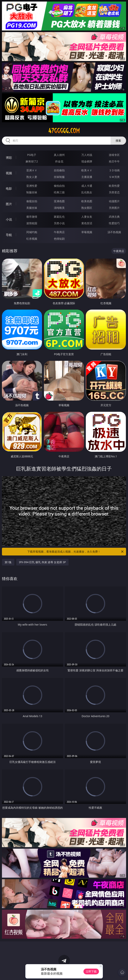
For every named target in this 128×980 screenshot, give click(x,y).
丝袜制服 (59, 177)
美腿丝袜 (32, 208)
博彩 (9, 158)
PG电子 (32, 155)
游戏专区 (114, 155)
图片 (9, 204)
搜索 (118, 141)
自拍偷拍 (59, 170)
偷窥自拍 (32, 201)
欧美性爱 (114, 186)
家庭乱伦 (59, 217)
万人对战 (87, 155)
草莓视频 (87, 232)
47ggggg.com (64, 131)
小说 (9, 219)
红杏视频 (32, 239)
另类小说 (59, 223)
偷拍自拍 (59, 186)
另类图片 (114, 208)
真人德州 (59, 155)
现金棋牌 (87, 161)
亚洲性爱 (32, 186)
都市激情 (32, 217)
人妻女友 (87, 217)
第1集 (8, 562)
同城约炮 (32, 232)
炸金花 (59, 161)
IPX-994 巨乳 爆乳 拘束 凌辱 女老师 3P (42, 562)
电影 (9, 189)
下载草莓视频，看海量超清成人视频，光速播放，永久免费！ (76, 552)
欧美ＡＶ (87, 170)
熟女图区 (87, 208)
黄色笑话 (87, 223)
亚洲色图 (59, 201)
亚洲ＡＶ (32, 170)
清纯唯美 (59, 208)
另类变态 (114, 192)
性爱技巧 (114, 223)
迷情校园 (32, 223)
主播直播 (87, 177)
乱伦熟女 (87, 192)
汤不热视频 (114, 232)
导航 (9, 235)
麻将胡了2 (32, 161)
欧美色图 (87, 201)
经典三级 (59, 192)
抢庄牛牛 (114, 161)
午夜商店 (59, 232)
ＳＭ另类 (114, 177)
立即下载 (91, 971)
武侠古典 (114, 217)
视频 (9, 173)
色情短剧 (59, 239)
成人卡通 (87, 186)
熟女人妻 (32, 177)
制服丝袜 (32, 192)
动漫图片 (114, 201)
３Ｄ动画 (114, 170)
